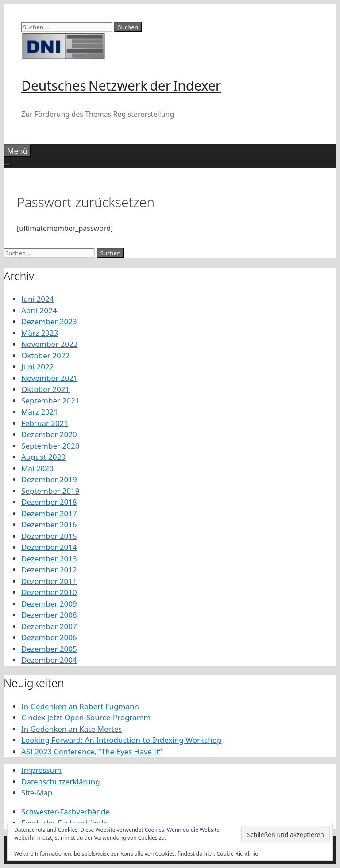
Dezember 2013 (49, 559)
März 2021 (40, 412)
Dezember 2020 (49, 434)
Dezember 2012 (49, 570)
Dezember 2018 (49, 502)
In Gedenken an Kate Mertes (71, 729)
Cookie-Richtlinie (237, 854)
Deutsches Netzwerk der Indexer (121, 86)
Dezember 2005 (49, 649)
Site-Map (37, 793)
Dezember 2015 (49, 536)
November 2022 (49, 344)
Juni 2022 (37, 367)
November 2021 (49, 378)
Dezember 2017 (49, 513)
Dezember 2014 (49, 547)
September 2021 (50, 401)
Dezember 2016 (49, 524)
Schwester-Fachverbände (66, 812)
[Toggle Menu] (7, 165)
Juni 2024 (37, 299)
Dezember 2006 (49, 637)
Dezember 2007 (49, 626)
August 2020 (43, 457)
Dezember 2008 (49, 615)
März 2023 (40, 333)
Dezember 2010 (49, 592)
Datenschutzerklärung (61, 782)
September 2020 (50, 446)
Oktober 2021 (45, 389)
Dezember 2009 (49, 604)
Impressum (41, 770)
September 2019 (50, 491)
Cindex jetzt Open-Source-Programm (86, 717)
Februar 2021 (45, 423)
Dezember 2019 (49, 479)
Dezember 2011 (49, 581)
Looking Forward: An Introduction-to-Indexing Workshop (121, 740)
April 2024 (39, 310)
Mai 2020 (37, 468)
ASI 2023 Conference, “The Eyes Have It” (92, 751)
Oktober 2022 (45, 355)
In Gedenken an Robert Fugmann (80, 706)
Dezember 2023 (49, 321)
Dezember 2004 (49, 660)
